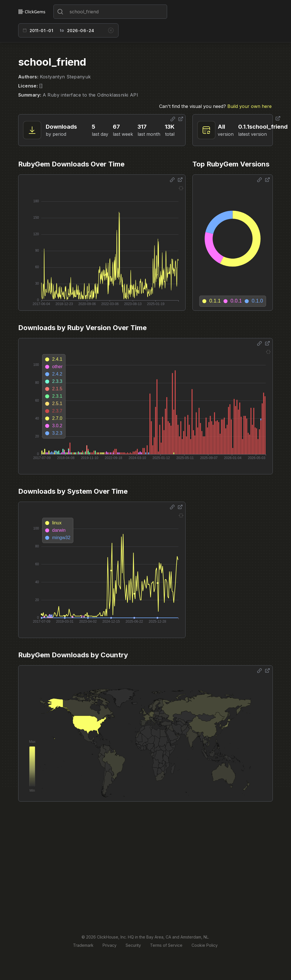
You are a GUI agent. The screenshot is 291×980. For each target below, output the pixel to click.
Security (133, 945)
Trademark (83, 945)
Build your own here (250, 106)
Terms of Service (166, 945)
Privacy (110, 945)
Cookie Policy (205, 945)
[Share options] (173, 119)
